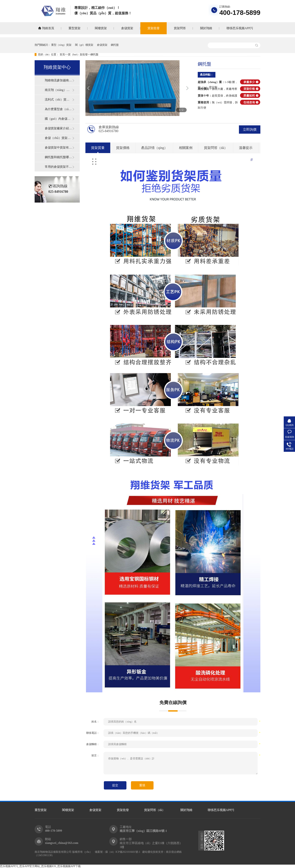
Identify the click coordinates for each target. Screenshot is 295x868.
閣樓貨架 (101, 28)
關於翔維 (206, 28)
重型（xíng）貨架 (61, 45)
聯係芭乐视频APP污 (240, 28)
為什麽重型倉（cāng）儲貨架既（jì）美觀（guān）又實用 (59, 109)
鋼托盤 (115, 45)
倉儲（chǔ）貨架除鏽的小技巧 (59, 138)
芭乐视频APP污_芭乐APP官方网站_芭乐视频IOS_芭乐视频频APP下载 (40, 866)
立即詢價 (250, 130)
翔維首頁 (48, 28)
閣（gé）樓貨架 (84, 45)
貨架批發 (154, 28)
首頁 (62, 54)
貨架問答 (180, 28)
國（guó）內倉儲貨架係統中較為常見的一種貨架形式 (59, 119)
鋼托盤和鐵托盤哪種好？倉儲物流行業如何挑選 (59, 157)
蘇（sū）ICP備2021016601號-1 (123, 852)
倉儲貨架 (127, 28)
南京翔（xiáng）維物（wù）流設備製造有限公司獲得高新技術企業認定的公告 (59, 90)
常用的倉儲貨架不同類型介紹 (59, 167)
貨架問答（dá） (155, 810)
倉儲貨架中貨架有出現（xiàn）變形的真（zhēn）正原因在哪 (59, 147)
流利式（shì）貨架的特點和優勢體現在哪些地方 (59, 99)
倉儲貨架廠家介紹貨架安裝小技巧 (59, 128)
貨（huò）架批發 (78, 54)
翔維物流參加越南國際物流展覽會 (59, 80)
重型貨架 (75, 28)
